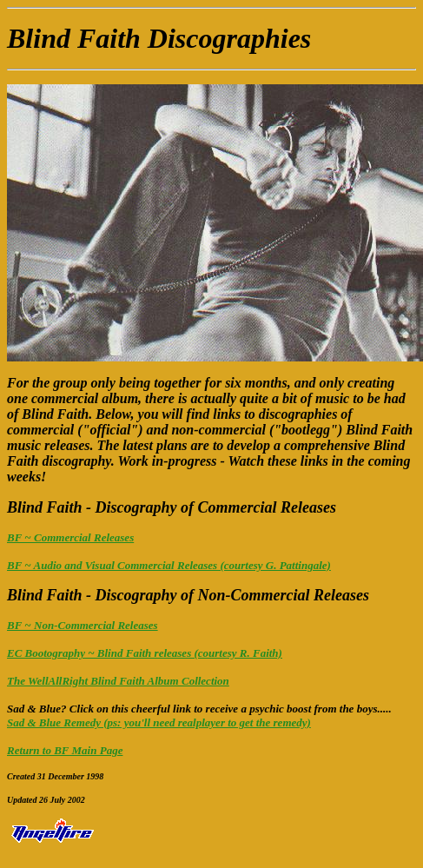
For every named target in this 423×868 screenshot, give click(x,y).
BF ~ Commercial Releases (70, 537)
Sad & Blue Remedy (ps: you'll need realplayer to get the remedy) (159, 722)
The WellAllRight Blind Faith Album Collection (118, 681)
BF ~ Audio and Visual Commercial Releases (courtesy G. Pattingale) (169, 565)
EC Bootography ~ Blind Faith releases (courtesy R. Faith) (145, 653)
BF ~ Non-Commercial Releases (83, 625)
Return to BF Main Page (65, 750)
